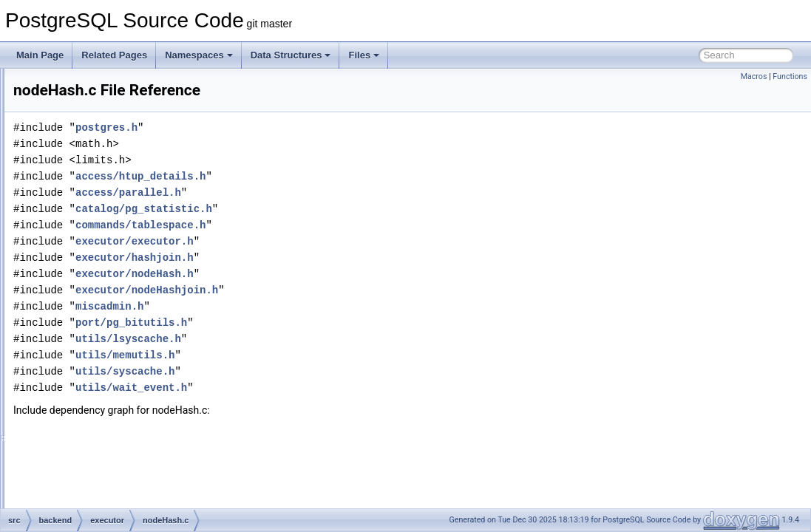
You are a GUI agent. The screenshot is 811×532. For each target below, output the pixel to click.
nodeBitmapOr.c (116, 166)
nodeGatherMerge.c (124, 263)
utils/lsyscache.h (313, 339)
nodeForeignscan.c (122, 214)
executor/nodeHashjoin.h (332, 290)
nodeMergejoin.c (117, 458)
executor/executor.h (319, 241)
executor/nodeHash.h (319, 274)
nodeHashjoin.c (115, 312)
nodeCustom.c (113, 198)
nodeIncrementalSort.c (129, 328)
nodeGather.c (111, 247)
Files (364, 55)
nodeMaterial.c (113, 409)
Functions (790, 76)
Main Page (40, 55)
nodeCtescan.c (114, 182)
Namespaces (199, 55)
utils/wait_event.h (316, 388)
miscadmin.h (294, 306)
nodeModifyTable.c (121, 474)
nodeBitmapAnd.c (119, 117)
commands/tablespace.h (325, 225)
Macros (754, 76)
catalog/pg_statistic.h (329, 209)
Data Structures (291, 55)
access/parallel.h (313, 192)
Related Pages (114, 55)
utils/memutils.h (310, 355)
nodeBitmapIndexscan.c (132, 149)
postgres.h (291, 127)
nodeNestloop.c (115, 507)
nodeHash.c (108, 296)
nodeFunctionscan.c (124, 231)
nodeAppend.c (113, 100)
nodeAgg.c (105, 84)
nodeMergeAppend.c (125, 442)
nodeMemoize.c (116, 426)
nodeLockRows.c (118, 393)
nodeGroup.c (110, 279)
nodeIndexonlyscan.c (126, 344)
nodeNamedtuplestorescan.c (141, 491)
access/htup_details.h (325, 176)
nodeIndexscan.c (118, 361)
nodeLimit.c (107, 377)
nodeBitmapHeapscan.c (131, 133)
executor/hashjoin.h (319, 258)
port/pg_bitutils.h (316, 323)
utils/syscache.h (310, 371)
